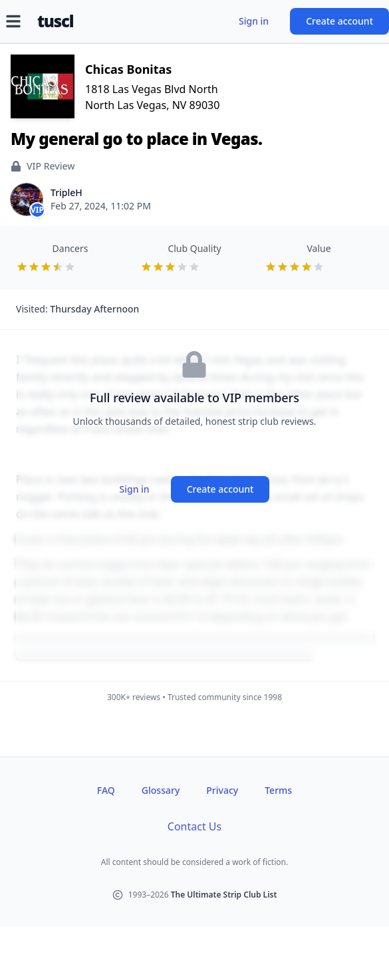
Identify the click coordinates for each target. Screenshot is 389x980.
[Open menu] (13, 21)
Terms (278, 790)
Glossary (161, 790)
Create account (339, 21)
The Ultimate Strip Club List (224, 895)
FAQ (106, 790)
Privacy (222, 790)
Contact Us (194, 826)
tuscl (55, 21)
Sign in (254, 21)
